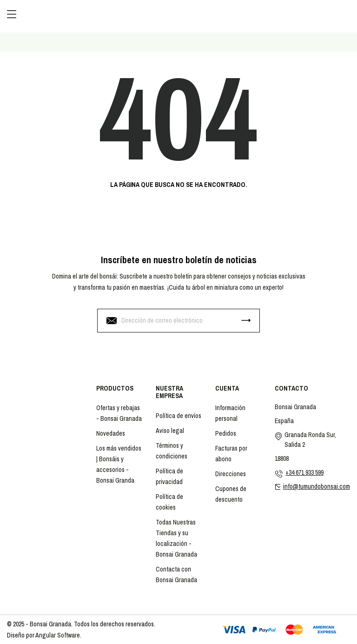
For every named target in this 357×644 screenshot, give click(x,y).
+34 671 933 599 (304, 472)
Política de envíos (178, 416)
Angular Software (58, 635)
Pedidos (226, 433)
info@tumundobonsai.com (317, 486)
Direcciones (231, 474)
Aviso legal (170, 431)
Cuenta (227, 388)
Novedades (111, 433)
